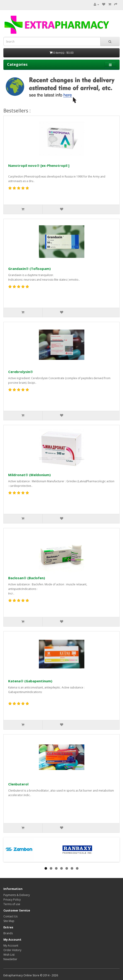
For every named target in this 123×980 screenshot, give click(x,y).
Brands (8, 933)
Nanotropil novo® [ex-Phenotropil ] (39, 165)
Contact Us (10, 916)
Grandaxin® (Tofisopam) (29, 269)
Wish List (9, 955)
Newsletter (10, 959)
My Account (11, 946)
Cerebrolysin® (21, 372)
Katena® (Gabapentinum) (30, 681)
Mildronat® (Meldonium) (29, 475)
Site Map (9, 921)
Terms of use (12, 904)
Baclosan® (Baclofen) (27, 578)
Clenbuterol (18, 784)
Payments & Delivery (17, 895)
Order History (12, 950)
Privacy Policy (12, 900)
